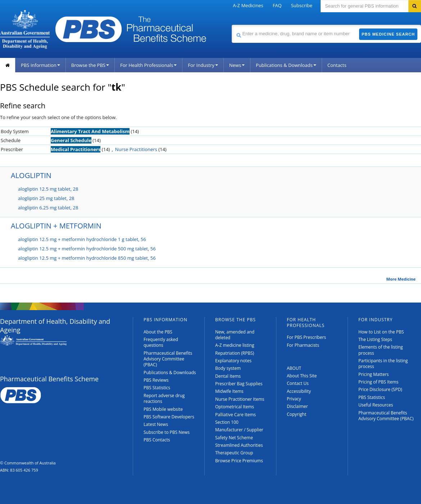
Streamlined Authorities (239, 445)
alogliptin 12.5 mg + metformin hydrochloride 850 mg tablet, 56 (87, 258)
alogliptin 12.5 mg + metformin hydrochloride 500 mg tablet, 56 (87, 249)
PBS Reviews (156, 380)
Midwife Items (229, 391)
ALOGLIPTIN (31, 175)
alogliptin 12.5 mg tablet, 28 (48, 189)
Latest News (156, 424)
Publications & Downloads (286, 65)
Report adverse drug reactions (164, 398)
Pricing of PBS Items (378, 382)
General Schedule (71, 140)
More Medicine (401, 279)
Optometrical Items (235, 407)
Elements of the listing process (381, 350)
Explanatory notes (233, 361)
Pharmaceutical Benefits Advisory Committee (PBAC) (168, 359)
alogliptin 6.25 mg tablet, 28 (48, 208)
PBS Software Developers (169, 417)
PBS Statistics (157, 388)
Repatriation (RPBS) (235, 353)
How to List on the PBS (381, 332)
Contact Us (298, 383)
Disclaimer (297, 406)
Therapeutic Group (234, 453)
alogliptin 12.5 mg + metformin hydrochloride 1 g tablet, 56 (82, 239)
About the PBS (158, 332)
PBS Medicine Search (388, 34)
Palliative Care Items (236, 415)
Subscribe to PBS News (167, 432)
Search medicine (232, 25)
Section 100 (227, 422)
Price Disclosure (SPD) (380, 389)
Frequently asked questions (161, 342)
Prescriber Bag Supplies (239, 384)
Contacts (337, 65)
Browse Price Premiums (239, 461)
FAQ (277, 5)
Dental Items (228, 376)
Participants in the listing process (383, 364)
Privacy (294, 399)
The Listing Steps (375, 339)
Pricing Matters (374, 374)
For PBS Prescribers (306, 337)
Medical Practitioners (76, 149)
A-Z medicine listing (235, 345)
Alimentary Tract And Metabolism (90, 131)
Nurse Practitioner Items (240, 399)
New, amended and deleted (235, 335)
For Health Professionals (148, 65)
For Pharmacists (303, 345)
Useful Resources (376, 405)
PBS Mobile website (163, 409)
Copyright (296, 414)
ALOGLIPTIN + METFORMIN (56, 226)
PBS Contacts (157, 440)
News (237, 65)
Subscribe (302, 5)
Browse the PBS (90, 65)
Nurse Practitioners (136, 149)
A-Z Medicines (248, 5)
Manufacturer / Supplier (239, 430)
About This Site (302, 376)
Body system (228, 368)
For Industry (203, 65)
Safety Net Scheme (234, 438)
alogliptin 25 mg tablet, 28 (46, 198)
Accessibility (299, 391)
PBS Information (40, 65)
